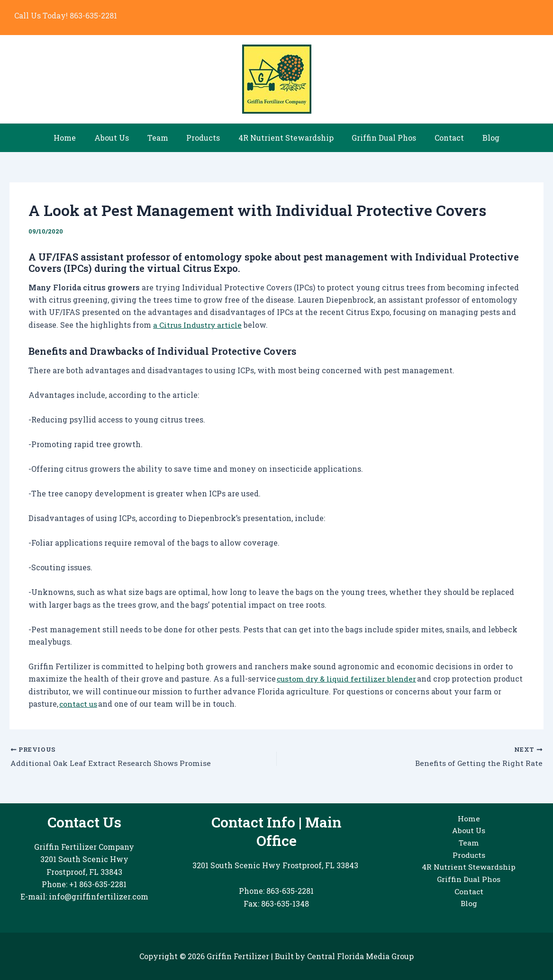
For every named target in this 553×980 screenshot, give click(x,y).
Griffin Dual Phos (380, 138)
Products (205, 138)
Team (163, 138)
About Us (120, 138)
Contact (442, 138)
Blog (480, 138)
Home (76, 138)
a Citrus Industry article (199, 325)
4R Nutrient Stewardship (285, 138)
